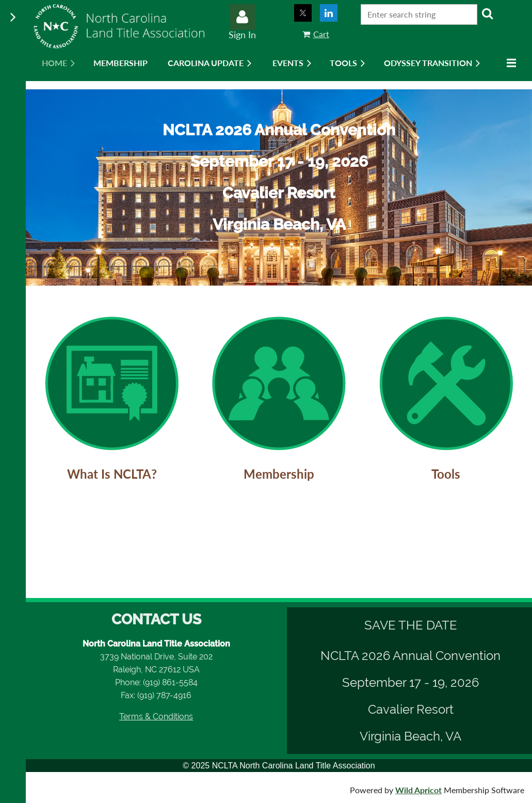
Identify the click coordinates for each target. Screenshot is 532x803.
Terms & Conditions (156, 717)
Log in (242, 17)
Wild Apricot (418, 790)
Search (487, 13)
